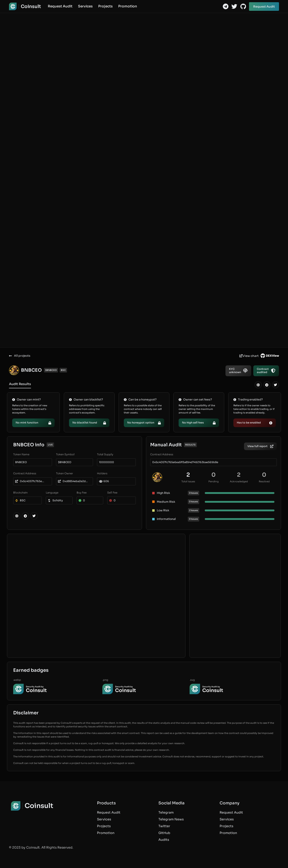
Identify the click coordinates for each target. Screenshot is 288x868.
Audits (164, 840)
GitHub (164, 833)
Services (85, 6)
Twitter (164, 826)
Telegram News (171, 819)
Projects (105, 6)
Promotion (128, 6)
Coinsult (31, 7)
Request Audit (60, 6)
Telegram (166, 812)
